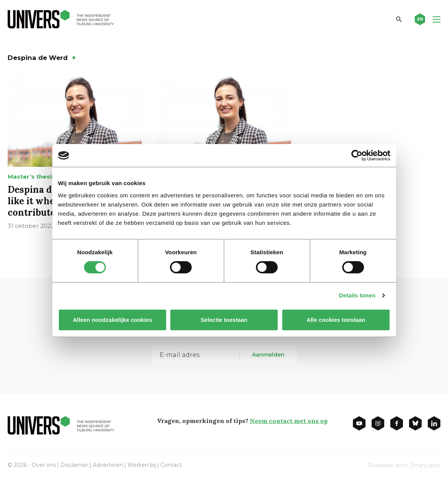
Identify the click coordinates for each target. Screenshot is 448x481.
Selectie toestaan (224, 320)
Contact (171, 465)
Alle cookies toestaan (336, 320)
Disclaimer (74, 465)
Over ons (44, 465)
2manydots (425, 465)
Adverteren (108, 465)
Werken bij (142, 465)
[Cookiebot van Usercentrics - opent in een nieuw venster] (357, 155)
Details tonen (357, 295)
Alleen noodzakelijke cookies (112, 320)
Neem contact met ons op (289, 421)
